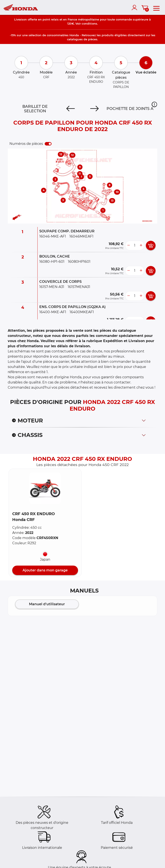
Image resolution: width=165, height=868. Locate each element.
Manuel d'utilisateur (47, 604)
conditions (89, 23)
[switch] (48, 144)
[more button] (141, 246)
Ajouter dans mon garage (45, 570)
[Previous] (71, 109)
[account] (135, 8)
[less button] (128, 246)
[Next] (94, 109)
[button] (154, 104)
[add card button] (151, 246)
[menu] (156, 8)
